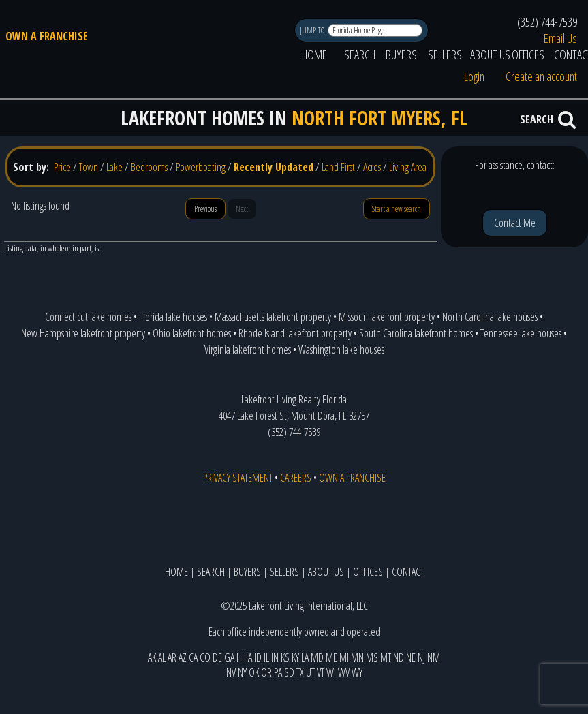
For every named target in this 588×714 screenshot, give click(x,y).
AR (172, 657)
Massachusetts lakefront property (273, 317)
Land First (338, 167)
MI (344, 657)
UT (310, 672)
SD (289, 672)
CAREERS (296, 478)
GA (229, 657)
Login (474, 76)
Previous (205, 209)
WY (357, 672)
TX (300, 672)
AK (152, 657)
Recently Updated (274, 167)
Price (62, 167)
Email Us (560, 38)
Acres (372, 167)
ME (331, 657)
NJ (421, 657)
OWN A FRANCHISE (47, 36)
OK (254, 672)
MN (357, 657)
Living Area (408, 167)
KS (285, 657)
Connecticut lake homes (88, 317)
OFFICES (528, 55)
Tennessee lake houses (521, 333)
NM (434, 657)
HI (240, 657)
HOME (314, 55)
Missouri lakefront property (387, 317)
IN (275, 657)
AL (162, 657)
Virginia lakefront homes (248, 350)
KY (295, 657)
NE (411, 657)
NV (231, 672)
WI (331, 672)
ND (399, 657)
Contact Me (515, 223)
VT (321, 672)
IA (249, 657)
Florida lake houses (173, 317)
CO (205, 657)
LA (305, 657)
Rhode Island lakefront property (295, 333)
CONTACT (408, 572)
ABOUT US (490, 55)
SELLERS (445, 55)
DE (217, 657)
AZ (183, 657)
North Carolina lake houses (490, 317)
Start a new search (397, 209)
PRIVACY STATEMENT (238, 478)
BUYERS (401, 55)
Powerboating (201, 167)
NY (242, 672)
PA (278, 672)
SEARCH (360, 55)
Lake (114, 167)
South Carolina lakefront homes (416, 333)
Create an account (541, 76)
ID (258, 657)
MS (372, 657)
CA (193, 657)
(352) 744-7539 (547, 22)
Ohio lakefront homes (192, 333)
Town (89, 167)
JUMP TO (313, 30)
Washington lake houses (341, 350)
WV (344, 672)
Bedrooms (149, 167)
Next (242, 209)
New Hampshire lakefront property (83, 333)
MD (317, 657)
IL (266, 657)
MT (386, 657)
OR (266, 672)
